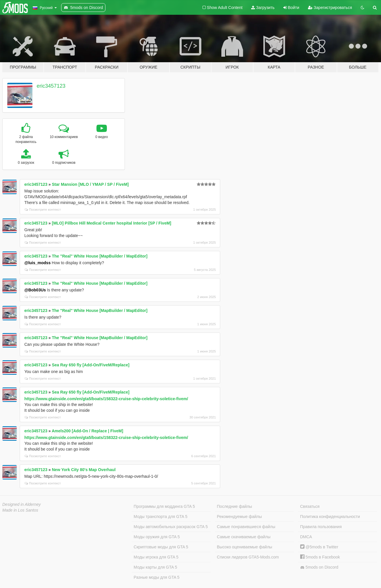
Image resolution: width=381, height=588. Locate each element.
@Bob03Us (35, 290)
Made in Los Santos (20, 510)
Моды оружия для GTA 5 (157, 537)
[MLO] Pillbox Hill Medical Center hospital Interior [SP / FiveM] (112, 223)
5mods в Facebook (320, 557)
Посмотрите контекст (43, 210)
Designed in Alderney (22, 504)
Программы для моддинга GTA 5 (164, 506)
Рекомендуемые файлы (239, 517)
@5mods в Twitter (319, 547)
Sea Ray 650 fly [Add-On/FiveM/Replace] (91, 365)
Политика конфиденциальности (330, 517)
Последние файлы (235, 506)
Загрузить (263, 8)
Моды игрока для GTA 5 (156, 557)
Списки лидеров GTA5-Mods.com (248, 557)
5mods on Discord (319, 567)
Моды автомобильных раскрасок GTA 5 (171, 527)
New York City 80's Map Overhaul (84, 470)
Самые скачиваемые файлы (244, 537)
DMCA (306, 537)
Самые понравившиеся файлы (246, 527)
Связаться (310, 506)
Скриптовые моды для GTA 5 (161, 547)
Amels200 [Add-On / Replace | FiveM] (87, 431)
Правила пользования (321, 527)
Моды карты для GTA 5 (155, 567)
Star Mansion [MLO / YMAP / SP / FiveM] (90, 184)
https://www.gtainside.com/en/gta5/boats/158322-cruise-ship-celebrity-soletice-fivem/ (106, 399)
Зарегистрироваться (330, 8)
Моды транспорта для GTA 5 (160, 517)
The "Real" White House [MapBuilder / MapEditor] (100, 256)
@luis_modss (38, 263)
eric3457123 (51, 86)
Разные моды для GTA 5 (156, 577)
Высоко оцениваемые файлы (245, 547)
